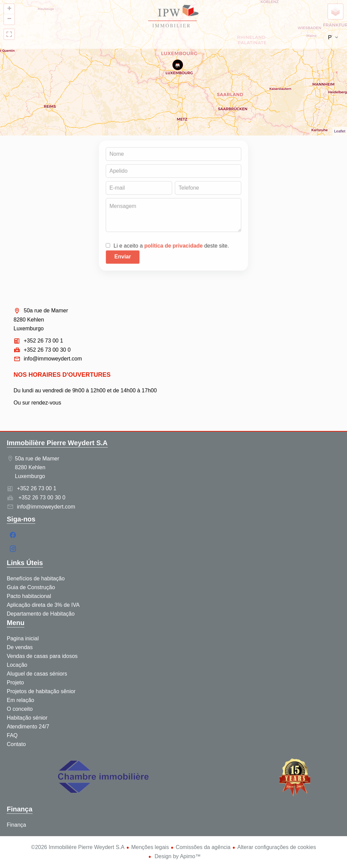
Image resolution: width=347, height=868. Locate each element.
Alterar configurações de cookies (277, 847)
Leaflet (340, 131)
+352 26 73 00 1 (43, 341)
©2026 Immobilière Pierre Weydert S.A (78, 847)
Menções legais (150, 847)
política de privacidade (174, 247)
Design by (177, 856)
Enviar (123, 258)
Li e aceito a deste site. (171, 247)
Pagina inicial (173, 17)
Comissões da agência (203, 847)
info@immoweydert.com (53, 359)
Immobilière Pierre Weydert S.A (57, 443)
